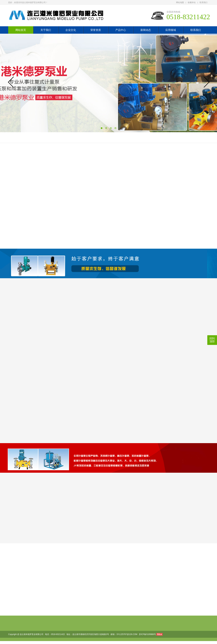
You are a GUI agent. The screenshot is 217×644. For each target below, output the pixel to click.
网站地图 (180, 2)
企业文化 (71, 30)
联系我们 (204, 2)
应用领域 (171, 30)
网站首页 (21, 30)
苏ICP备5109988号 (147, 634)
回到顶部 (212, 340)
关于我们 (46, 30)
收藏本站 (192, 2)
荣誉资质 (96, 30)
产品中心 (121, 30)
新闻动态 (146, 30)
